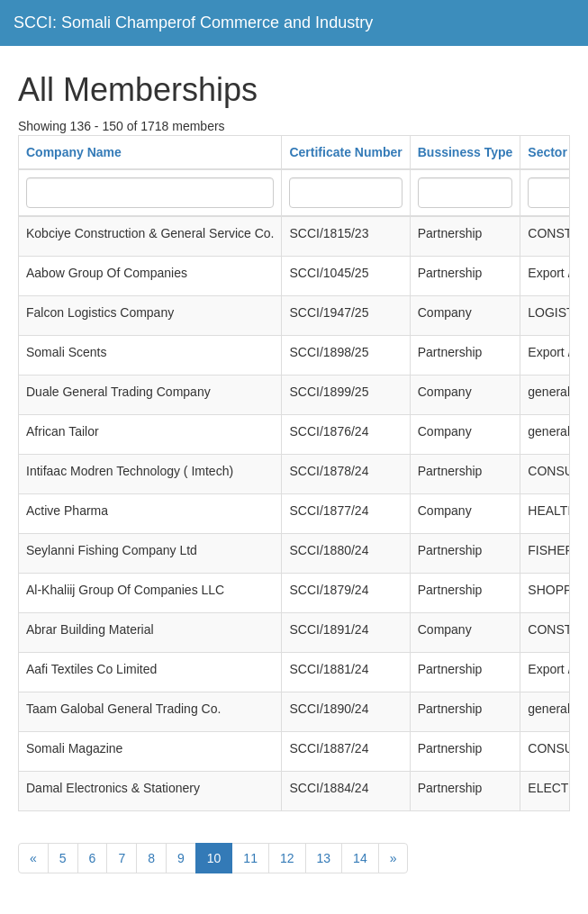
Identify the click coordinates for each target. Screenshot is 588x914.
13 (324, 858)
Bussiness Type (466, 152)
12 (287, 858)
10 (214, 858)
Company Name (74, 152)
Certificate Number (345, 152)
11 (250, 858)
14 (360, 858)
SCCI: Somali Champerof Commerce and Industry (193, 23)
